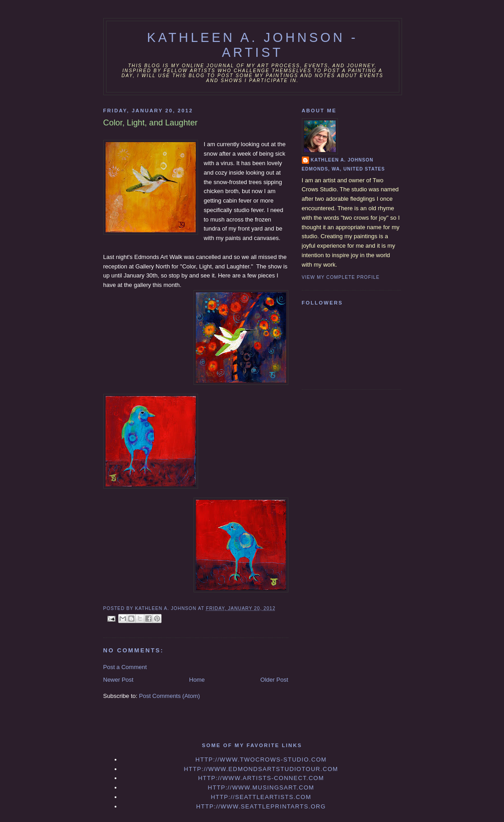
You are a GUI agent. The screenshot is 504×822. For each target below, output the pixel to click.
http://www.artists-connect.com (261, 778)
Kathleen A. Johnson (342, 160)
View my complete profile (341, 277)
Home (197, 680)
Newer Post (118, 680)
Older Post (274, 680)
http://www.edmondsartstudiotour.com (261, 769)
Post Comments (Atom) (169, 696)
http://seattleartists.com (261, 797)
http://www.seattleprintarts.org (261, 806)
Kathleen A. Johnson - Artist (253, 45)
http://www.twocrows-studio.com (261, 760)
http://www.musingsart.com (261, 787)
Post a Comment (125, 667)
